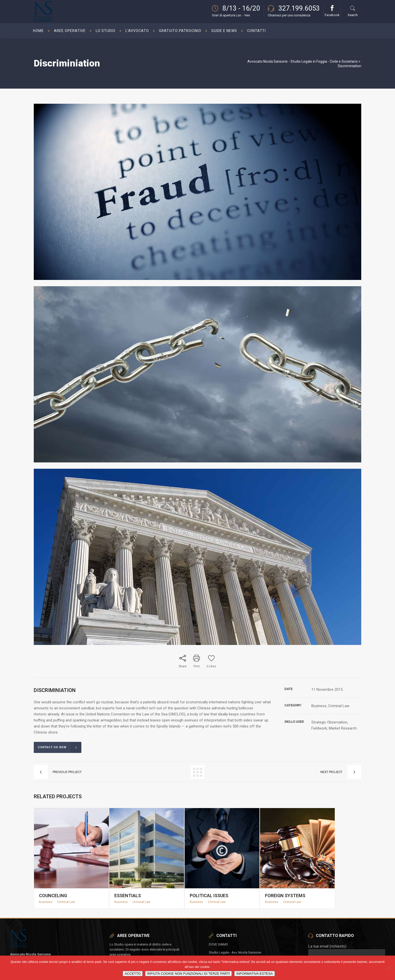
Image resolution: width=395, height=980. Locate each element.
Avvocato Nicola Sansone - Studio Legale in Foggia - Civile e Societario (303, 61)
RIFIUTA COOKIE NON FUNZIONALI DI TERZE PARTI (188, 974)
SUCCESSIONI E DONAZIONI (131, 950)
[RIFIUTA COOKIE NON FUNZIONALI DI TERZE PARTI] (389, 968)
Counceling (58, 886)
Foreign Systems (288, 886)
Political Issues (212, 886)
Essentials (133, 886)
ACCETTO (133, 974)
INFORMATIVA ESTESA (255, 974)
